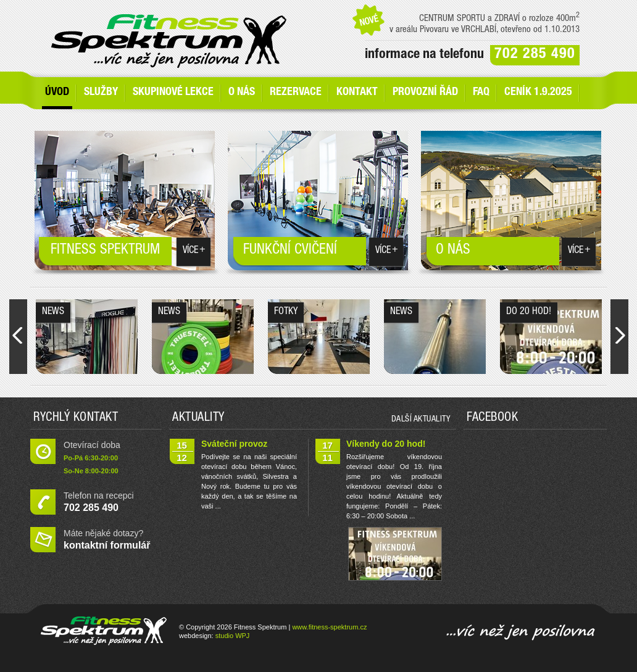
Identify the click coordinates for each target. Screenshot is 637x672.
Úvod (57, 93)
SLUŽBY (101, 93)
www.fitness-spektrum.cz (329, 627)
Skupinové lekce (173, 93)
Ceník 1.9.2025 (538, 93)
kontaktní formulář (107, 545)
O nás (242, 93)
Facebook (492, 418)
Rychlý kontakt (76, 418)
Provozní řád (425, 93)
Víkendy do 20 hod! (386, 444)
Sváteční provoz (234, 444)
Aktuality (198, 418)
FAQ (481, 93)
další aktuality (421, 420)
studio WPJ (233, 636)
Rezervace (296, 93)
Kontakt (357, 93)
